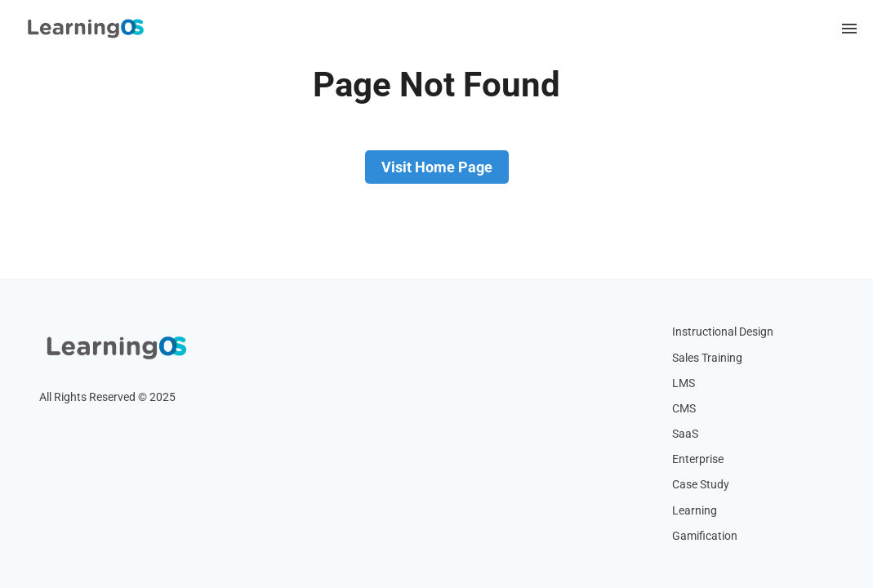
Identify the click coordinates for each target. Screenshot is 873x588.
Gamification (705, 536)
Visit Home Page (437, 167)
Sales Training (707, 358)
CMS (684, 409)
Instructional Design (723, 332)
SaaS (685, 434)
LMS (684, 383)
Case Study (701, 485)
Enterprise (698, 459)
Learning (695, 511)
